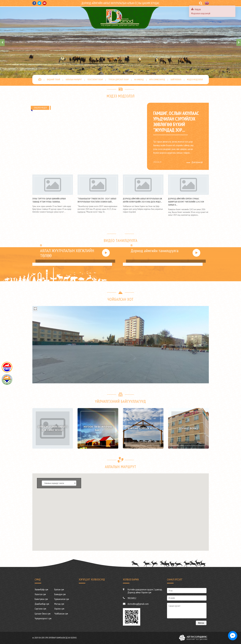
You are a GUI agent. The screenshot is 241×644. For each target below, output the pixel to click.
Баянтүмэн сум (41, 599)
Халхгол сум (40, 594)
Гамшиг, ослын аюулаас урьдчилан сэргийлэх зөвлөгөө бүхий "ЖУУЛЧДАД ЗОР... (176, 122)
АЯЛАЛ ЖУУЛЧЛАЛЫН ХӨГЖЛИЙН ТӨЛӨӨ (67, 253)
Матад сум (59, 604)
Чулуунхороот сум (43, 618)
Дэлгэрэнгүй (195, 162)
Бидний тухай (53, 80)
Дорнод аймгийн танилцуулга (155, 251)
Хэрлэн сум (59, 609)
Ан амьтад (139, 80)
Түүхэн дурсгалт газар (119, 80)
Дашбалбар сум (42, 604)
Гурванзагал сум (62, 599)
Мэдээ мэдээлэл (195, 80)
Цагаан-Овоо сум (43, 614)
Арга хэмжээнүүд (157, 80)
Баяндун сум (60, 594)
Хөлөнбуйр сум (41, 589)
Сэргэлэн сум (40, 609)
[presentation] (2, 42)
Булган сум (59, 589)
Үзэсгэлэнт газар (95, 80)
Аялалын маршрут (74, 80)
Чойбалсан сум (61, 614)
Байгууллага (176, 80)
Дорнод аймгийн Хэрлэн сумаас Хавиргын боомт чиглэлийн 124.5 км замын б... (186, 202)
